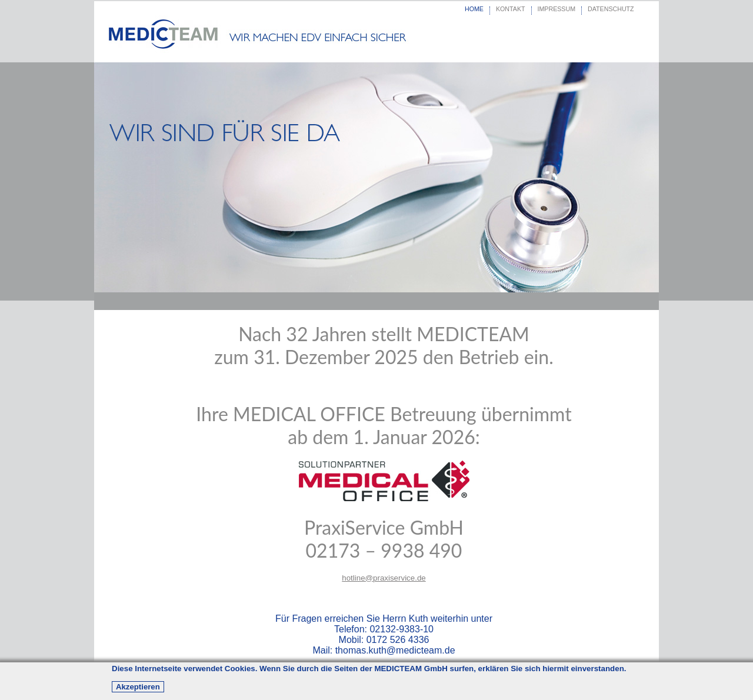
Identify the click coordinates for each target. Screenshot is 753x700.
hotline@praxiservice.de (384, 578)
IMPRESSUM (557, 9)
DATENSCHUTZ (611, 9)
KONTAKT (511, 9)
